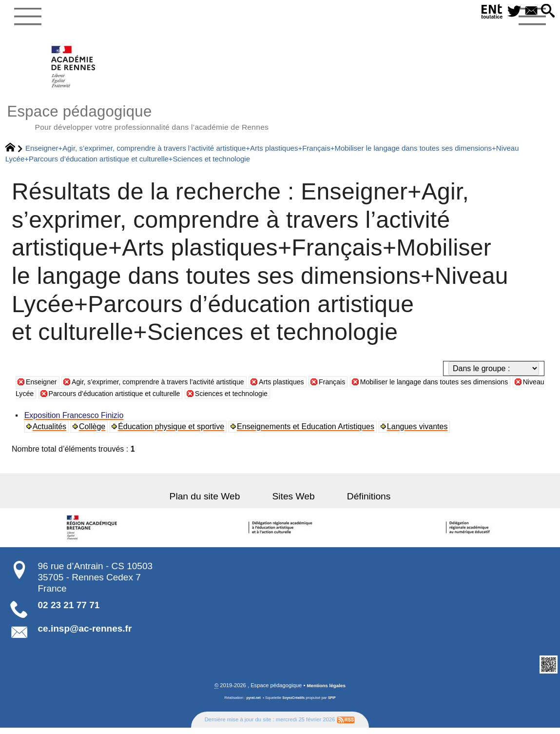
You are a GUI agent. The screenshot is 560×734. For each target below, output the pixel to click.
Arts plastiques (312, 387)
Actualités (50, 432)
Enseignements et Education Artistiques (308, 432)
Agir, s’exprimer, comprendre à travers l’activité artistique (174, 387)
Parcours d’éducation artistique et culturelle (206, 399)
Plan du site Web (216, 502)
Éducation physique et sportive (173, 432)
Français (367, 387)
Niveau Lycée (93, 399)
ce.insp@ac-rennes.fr (85, 634)
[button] (546, 11)
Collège (94, 432)
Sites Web (294, 502)
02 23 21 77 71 (69, 611)
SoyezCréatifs (294, 704)
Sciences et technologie (337, 399)
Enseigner (43, 387)
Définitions (358, 502)
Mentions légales (326, 692)
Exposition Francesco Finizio (75, 421)
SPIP (334, 704)
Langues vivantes (419, 432)
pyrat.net (252, 704)
